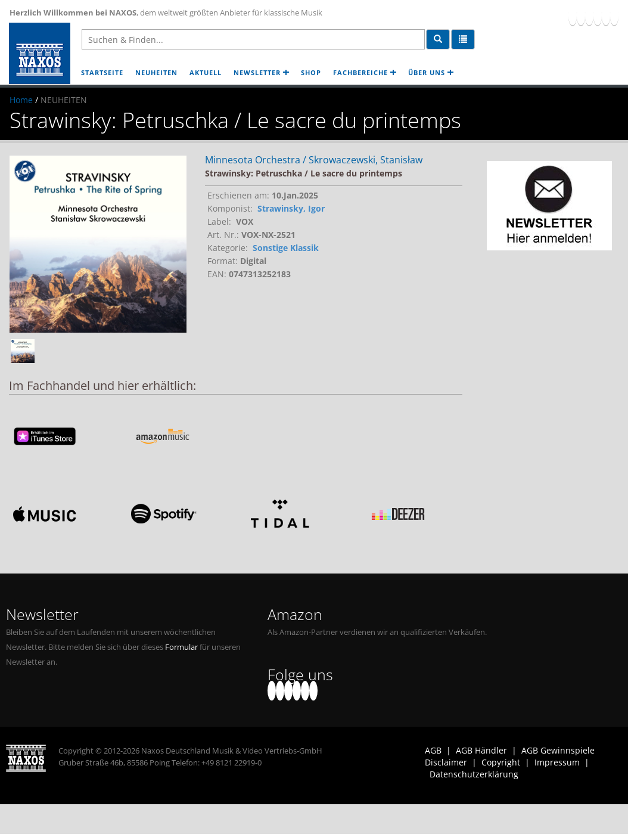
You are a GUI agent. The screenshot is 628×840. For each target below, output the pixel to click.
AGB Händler (481, 750)
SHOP (311, 72)
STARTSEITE (102, 72)
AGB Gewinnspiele (558, 750)
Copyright (501, 762)
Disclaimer (446, 762)
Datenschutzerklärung (474, 774)
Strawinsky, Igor (291, 208)
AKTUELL (206, 72)
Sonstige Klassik (286, 248)
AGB (433, 750)
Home (21, 100)
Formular (181, 647)
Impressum (557, 762)
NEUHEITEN (156, 72)
